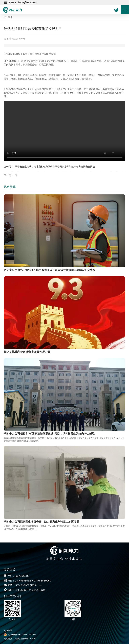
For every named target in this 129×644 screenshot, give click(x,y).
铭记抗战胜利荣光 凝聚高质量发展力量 (27, 352)
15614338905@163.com (21, 3)
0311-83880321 (23, 581)
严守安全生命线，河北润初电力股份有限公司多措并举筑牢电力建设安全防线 (55, 167)
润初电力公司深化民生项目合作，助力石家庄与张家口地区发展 (41, 522)
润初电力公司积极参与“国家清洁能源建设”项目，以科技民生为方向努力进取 (49, 434)
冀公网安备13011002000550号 (22, 635)
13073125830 (22, 576)
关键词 (33, 639)
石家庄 (25, 639)
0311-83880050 (42, 581)
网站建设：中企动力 (13, 639)
